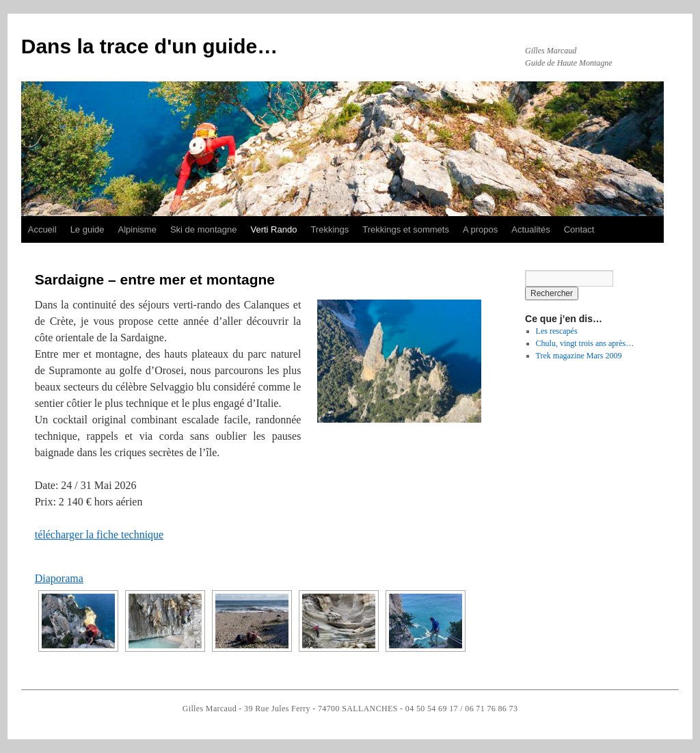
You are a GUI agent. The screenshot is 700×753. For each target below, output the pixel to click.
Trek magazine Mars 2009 (579, 356)
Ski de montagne (204, 229)
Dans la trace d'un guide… (150, 46)
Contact (579, 229)
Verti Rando (273, 229)
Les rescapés (557, 331)
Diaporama (59, 578)
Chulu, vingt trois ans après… (585, 343)
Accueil (42, 229)
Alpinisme (137, 229)
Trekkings (329, 229)
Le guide (87, 229)
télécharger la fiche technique (99, 534)
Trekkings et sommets (406, 229)
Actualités (530, 229)
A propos (480, 229)
